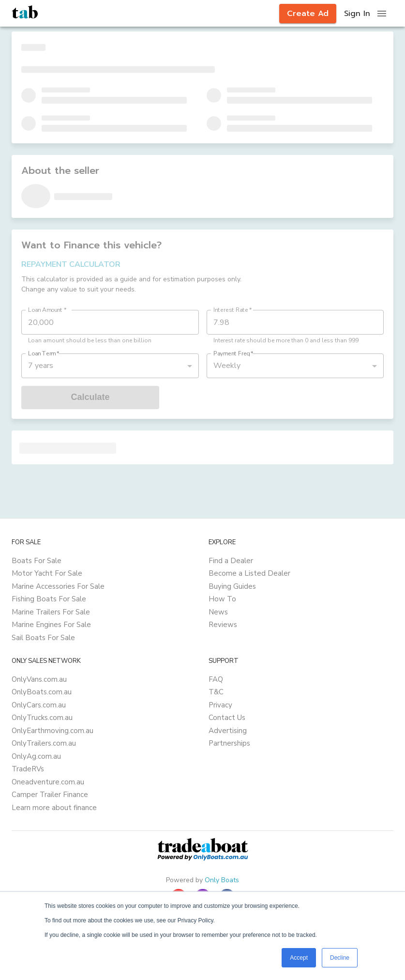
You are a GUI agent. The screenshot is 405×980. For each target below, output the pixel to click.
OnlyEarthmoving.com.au (52, 731)
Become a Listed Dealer (249, 573)
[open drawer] (382, 14)
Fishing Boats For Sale (49, 599)
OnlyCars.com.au (39, 705)
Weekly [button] (227, 366)
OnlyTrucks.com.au (42, 718)
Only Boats (222, 880)
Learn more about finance (54, 808)
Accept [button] (299, 958)
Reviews (223, 625)
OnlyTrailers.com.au (44, 743)
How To (222, 599)
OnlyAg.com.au (36, 756)
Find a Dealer (231, 561)
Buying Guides (232, 586)
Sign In (357, 14)
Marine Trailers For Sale (51, 612)
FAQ (216, 679)
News (218, 612)
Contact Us (227, 718)
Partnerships (229, 743)
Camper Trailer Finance (50, 795)
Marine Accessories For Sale (58, 586)
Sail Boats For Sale (43, 638)
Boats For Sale (37, 561)
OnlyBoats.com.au (42, 692)
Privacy (220, 705)
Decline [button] (340, 958)
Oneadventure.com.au (48, 782)
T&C (216, 692)
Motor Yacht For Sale (47, 573)
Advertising (228, 731)
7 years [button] (41, 366)
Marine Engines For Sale (51, 625)
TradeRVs (28, 769)
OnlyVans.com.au (39, 679)
